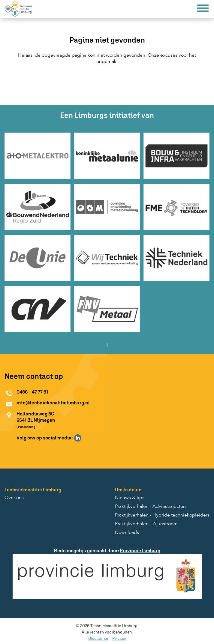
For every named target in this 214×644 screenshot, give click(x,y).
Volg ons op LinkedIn (78, 438)
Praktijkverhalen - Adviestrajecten (150, 507)
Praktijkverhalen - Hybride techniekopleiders (162, 515)
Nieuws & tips (130, 498)
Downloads (127, 533)
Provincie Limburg (140, 550)
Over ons (14, 498)
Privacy (119, 638)
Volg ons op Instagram (86, 438)
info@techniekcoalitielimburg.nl (53, 403)
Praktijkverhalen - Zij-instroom (146, 524)
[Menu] (203, 9)
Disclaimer (98, 638)
